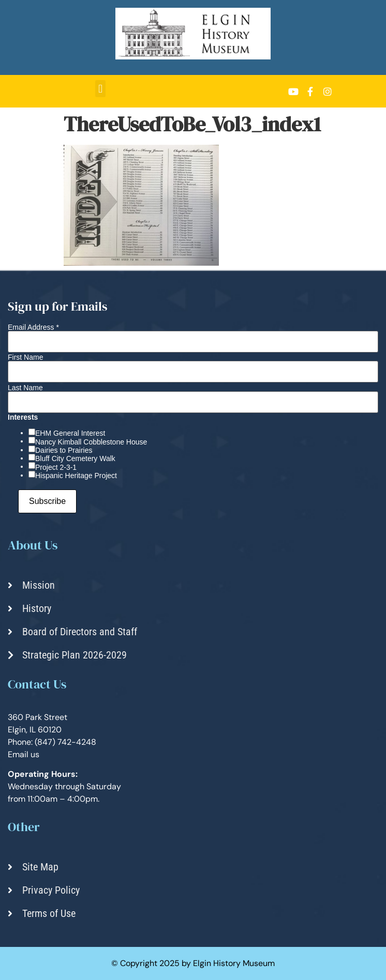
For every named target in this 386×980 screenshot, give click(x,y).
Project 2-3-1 (56, 467)
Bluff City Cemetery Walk (75, 458)
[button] (100, 89)
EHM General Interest (70, 433)
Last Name (25, 388)
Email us (24, 754)
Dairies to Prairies (64, 450)
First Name (25, 357)
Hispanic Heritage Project (76, 476)
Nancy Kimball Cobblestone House (91, 442)
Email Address (33, 327)
